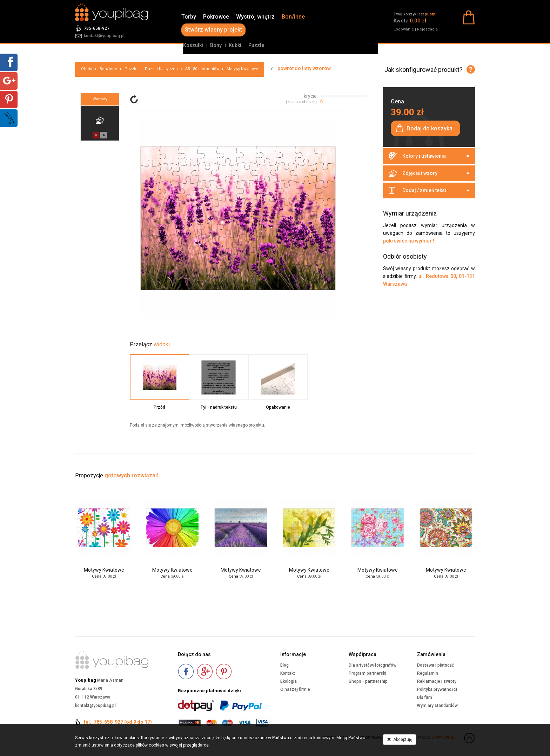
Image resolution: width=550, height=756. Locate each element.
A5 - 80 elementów (202, 69)
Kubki (235, 45)
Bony (216, 45)
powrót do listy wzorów (304, 68)
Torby (189, 17)
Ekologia (289, 681)
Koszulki (193, 45)
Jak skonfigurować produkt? (424, 70)
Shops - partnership (368, 681)
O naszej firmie (295, 689)
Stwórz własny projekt (213, 30)
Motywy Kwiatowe (242, 69)
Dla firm (425, 697)
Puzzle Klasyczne (161, 69)
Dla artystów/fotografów (373, 665)
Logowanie (404, 29)
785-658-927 (97, 28)
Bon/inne (293, 17)
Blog (284, 665)
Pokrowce (216, 17)
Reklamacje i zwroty (437, 681)
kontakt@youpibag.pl (104, 36)
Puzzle (256, 45)
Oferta (87, 69)
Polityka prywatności (437, 689)
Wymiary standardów (437, 706)
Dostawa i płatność (435, 665)
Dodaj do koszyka (430, 128)
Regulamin (428, 673)
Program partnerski (367, 673)
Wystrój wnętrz (255, 17)
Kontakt (288, 673)
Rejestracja (427, 29)
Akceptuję (400, 740)
